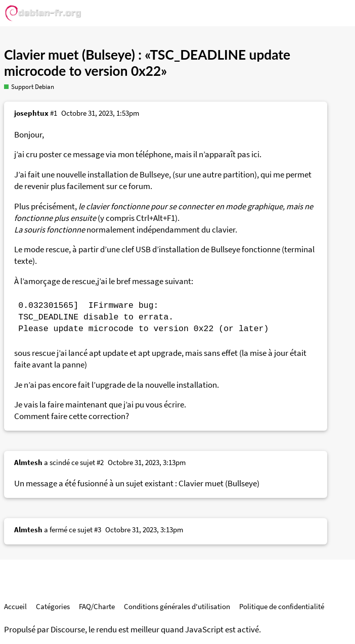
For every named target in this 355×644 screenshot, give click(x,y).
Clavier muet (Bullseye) (219, 484)
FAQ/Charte (97, 606)
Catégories (53, 606)
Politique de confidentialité (282, 606)
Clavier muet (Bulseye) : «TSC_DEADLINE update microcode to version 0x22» (147, 63)
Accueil (15, 606)
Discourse (68, 630)
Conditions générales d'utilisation (177, 606)
